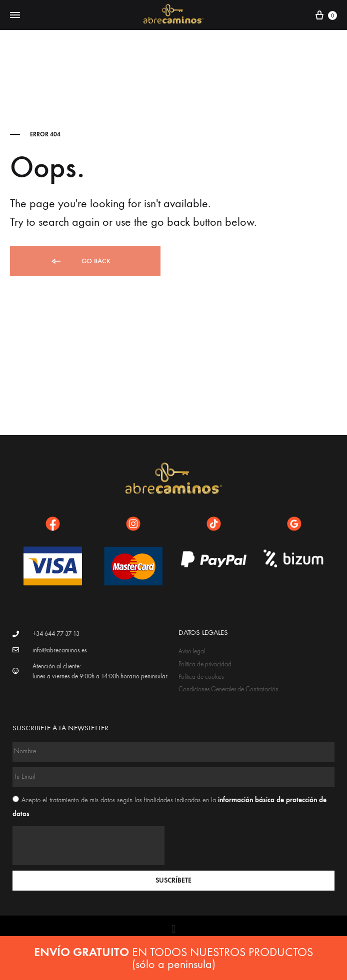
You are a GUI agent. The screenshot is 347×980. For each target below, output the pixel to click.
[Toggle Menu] (15, 15)
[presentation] (88, 846)
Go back (80, 261)
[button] (173, 929)
